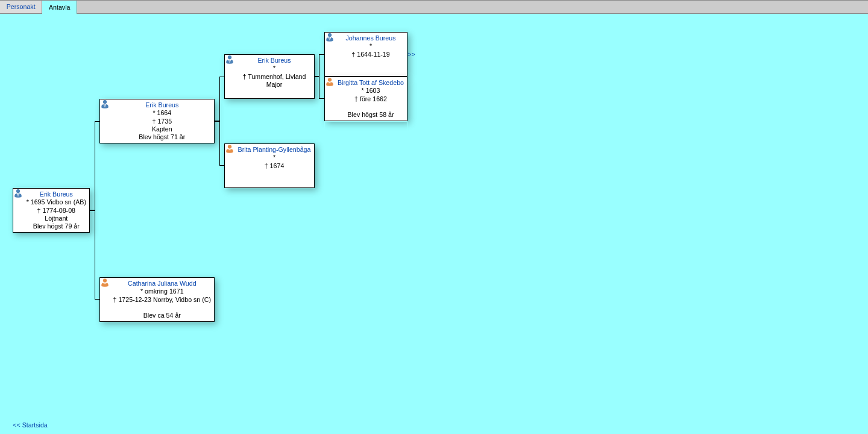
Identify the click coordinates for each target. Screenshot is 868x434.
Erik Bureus (56, 194)
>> (411, 54)
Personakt (21, 7)
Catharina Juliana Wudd (162, 283)
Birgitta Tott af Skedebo (371, 83)
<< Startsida (30, 425)
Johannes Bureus (371, 38)
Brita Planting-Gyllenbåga (275, 149)
